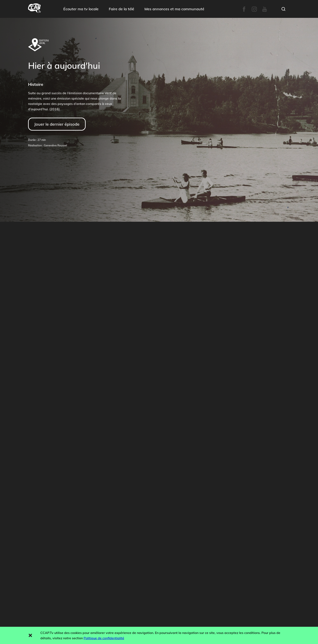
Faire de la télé (122, 9)
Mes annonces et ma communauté (174, 9)
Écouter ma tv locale (81, 9)
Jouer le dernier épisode (57, 124)
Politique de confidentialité (104, 638)
